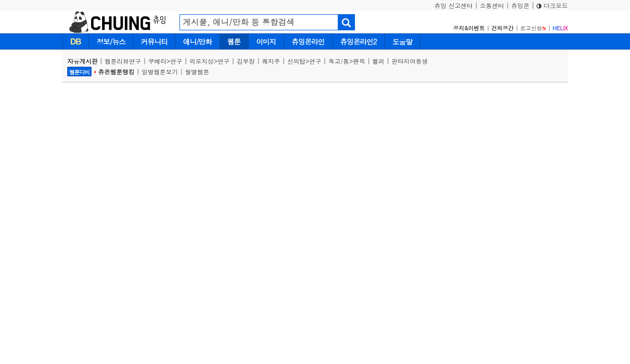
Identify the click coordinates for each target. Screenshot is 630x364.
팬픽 (359, 61)
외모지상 (202, 61)
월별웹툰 (197, 72)
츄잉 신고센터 (454, 5)
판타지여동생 (410, 61)
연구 (176, 61)
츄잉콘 (520, 5)
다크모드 (552, 5)
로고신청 (533, 28)
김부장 (246, 61)
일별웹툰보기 (160, 72)
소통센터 (492, 5)
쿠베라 (157, 61)
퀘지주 (271, 61)
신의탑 (296, 61)
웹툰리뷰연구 (123, 61)
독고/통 (339, 61)
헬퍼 (378, 61)
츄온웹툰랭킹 (116, 72)
